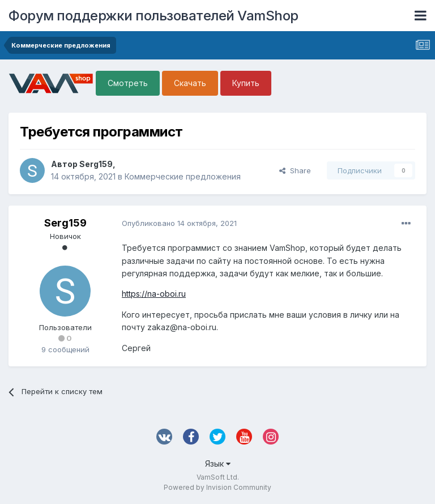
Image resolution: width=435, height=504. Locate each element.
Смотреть (128, 83)
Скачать (190, 83)
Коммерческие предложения (183, 176)
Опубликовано (179, 223)
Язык (218, 464)
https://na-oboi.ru (154, 294)
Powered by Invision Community (217, 487)
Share (295, 170)
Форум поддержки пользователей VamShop (153, 16)
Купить (246, 83)
